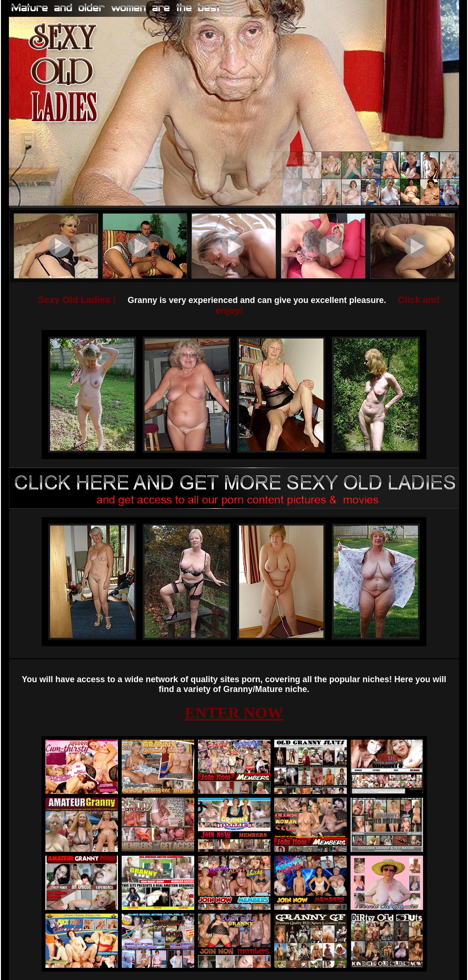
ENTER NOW (234, 713)
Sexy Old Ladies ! (77, 300)
